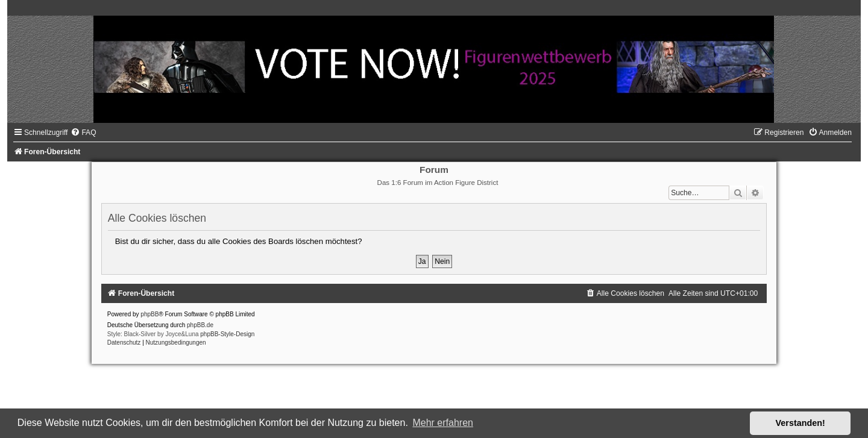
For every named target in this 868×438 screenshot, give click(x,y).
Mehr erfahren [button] (443, 423)
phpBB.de (200, 325)
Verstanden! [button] (800, 423)
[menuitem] (83, 133)
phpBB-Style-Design (227, 334)
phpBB (149, 314)
